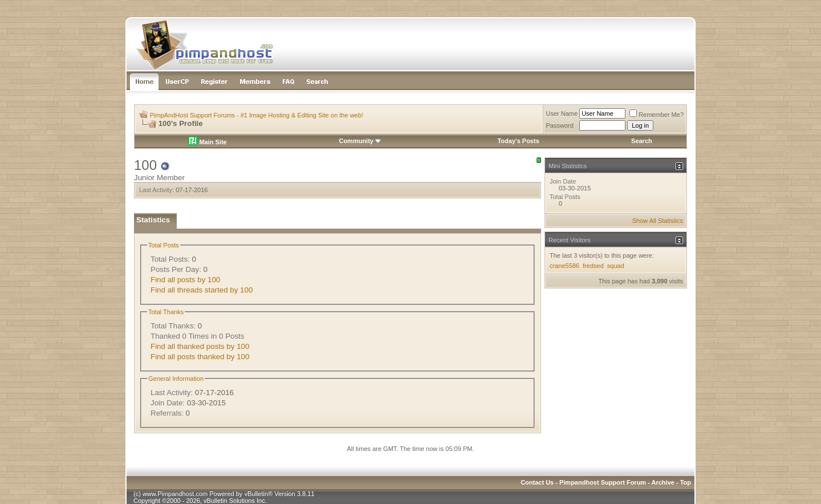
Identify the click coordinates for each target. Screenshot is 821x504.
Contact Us (537, 482)
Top (686, 482)
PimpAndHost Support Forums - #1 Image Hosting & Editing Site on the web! (257, 115)
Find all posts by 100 (185, 280)
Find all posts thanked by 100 (200, 357)
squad (616, 266)
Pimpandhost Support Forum (603, 482)
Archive (663, 482)
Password (560, 125)
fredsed (593, 266)
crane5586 (564, 266)
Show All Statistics (658, 221)
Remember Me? (657, 115)
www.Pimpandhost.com (175, 494)
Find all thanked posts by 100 (200, 346)
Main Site (207, 142)
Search (642, 141)
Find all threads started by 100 (202, 290)
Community (360, 141)
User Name (562, 113)
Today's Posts (518, 141)
